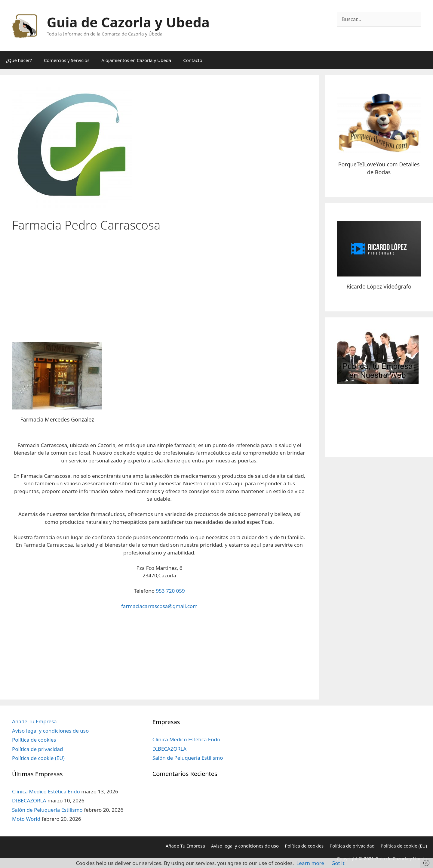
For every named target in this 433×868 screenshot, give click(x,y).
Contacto (193, 60)
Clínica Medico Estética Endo (46, 791)
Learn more (310, 863)
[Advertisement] (159, 285)
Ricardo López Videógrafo (379, 286)
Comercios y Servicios (67, 60)
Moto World (26, 819)
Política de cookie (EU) (38, 758)
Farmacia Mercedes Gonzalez (57, 419)
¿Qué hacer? (19, 60)
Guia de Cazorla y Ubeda (128, 22)
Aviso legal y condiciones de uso (50, 731)
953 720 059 (170, 591)
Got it (338, 863)
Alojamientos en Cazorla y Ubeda (136, 60)
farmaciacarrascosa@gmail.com (159, 606)
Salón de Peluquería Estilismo (47, 810)
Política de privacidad (37, 749)
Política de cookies (34, 740)
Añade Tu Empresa (34, 721)
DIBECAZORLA (29, 800)
